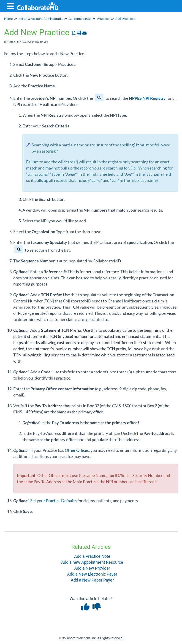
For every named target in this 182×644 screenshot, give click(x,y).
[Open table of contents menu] (11, 6)
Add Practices (125, 19)
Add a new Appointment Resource (92, 562)
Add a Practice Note (92, 556)
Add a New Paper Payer (92, 580)
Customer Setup (80, 19)
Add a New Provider (92, 568)
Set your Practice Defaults (53, 501)
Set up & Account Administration (42, 19)
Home (8, 19)
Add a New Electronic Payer (92, 574)
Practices (103, 19)
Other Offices (77, 450)
